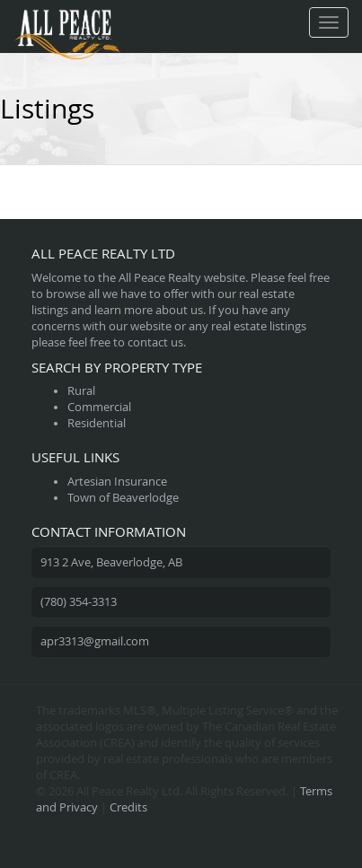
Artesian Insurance (117, 482)
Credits (128, 807)
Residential (97, 423)
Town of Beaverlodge (123, 498)
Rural (81, 391)
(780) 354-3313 (79, 602)
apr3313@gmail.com (95, 641)
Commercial (99, 407)
